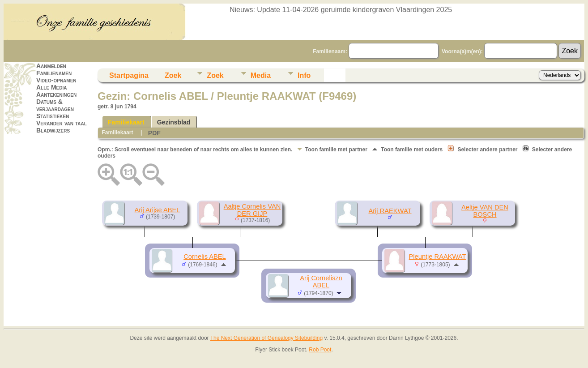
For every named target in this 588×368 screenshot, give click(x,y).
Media (261, 75)
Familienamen (54, 73)
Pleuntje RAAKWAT (438, 257)
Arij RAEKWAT (390, 211)
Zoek (173, 75)
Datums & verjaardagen (55, 105)
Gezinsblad (174, 122)
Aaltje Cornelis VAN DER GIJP (252, 210)
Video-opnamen (56, 80)
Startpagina (129, 75)
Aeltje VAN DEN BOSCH (485, 211)
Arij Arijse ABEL (158, 210)
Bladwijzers (53, 130)
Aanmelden (51, 66)
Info (304, 75)
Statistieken (53, 116)
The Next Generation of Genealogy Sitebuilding (267, 338)
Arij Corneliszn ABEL (321, 282)
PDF (154, 133)
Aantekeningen (56, 94)
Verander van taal (62, 123)
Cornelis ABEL (205, 257)
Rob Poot (320, 350)
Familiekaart (126, 122)
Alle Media (51, 87)
